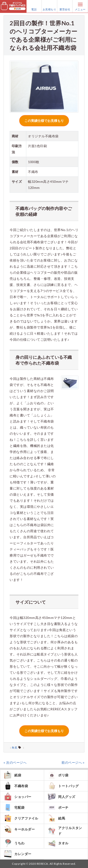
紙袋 (12, 775)
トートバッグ (63, 786)
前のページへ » (73, 762)
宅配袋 (14, 807)
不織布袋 (16, 786)
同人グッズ (61, 797)
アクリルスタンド (65, 831)
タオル (58, 843)
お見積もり (50, 6)
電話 (34, 6)
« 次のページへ (15, 762)
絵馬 (56, 818)
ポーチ (58, 807)
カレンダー (18, 854)
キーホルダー (19, 829)
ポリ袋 (58, 775)
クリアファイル (21, 818)
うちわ (14, 843)
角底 (14, 747)
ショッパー (18, 797)
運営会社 (65, 6)
